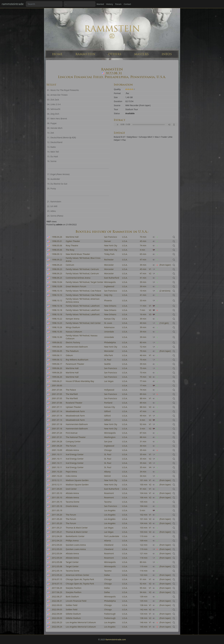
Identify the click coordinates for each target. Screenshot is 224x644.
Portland (108, 403)
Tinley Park (109, 254)
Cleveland (109, 545)
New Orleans (110, 306)
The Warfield (72, 398)
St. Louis (108, 323)
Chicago (108, 579)
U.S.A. (125, 237)
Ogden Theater (73, 241)
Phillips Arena (72, 541)
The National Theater (76, 437)
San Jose (108, 441)
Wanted (100, 4)
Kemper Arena (73, 319)
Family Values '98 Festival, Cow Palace (83, 291)
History (110, 4)
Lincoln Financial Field (76, 601)
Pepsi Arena (71, 472)
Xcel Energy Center (75, 454)
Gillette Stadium (73, 614)
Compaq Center (73, 441)
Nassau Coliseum (74, 332)
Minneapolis (110, 282)
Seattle (107, 364)
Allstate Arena (72, 493)
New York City (111, 245)
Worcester (109, 269)
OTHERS (115, 54)
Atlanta (108, 541)
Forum (118, 4)
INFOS (167, 54)
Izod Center (71, 489)
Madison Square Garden (77, 480)
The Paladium (72, 351)
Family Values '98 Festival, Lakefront (83, 306)
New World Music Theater (78, 254)
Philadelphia (110, 342)
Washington (110, 437)
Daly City (108, 295)
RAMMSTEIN (85, 54)
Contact (127, 4)
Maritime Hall (72, 237)
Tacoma (108, 502)
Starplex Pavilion (74, 588)
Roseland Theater (74, 403)
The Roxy (70, 250)
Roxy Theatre (72, 245)
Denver (108, 241)
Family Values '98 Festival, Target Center (85, 282)
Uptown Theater (73, 407)
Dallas (107, 575)
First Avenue (72, 433)
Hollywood (109, 390)
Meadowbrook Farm (75, 411)
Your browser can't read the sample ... (146, 125)
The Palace (71, 390)
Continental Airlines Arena (78, 278)
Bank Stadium (72, 597)
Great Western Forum (76, 286)
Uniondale (109, 332)
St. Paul (108, 360)
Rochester (109, 260)
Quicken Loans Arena (76, 545)
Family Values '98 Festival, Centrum (82, 269)
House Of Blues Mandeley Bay (80, 381)
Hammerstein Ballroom (77, 347)
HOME (57, 54)
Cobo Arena (71, 476)
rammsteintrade (13, 4)
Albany (107, 472)
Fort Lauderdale (112, 536)
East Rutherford (112, 278)
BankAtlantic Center (75, 536)
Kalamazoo (109, 327)
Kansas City (110, 319)
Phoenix (108, 300)
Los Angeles (110, 510)
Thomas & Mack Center (77, 528)
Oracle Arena (72, 506)
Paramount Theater (75, 364)
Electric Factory (73, 342)
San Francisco (111, 237)
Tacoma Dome (73, 502)
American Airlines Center (78, 575)
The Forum (71, 446)
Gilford (107, 411)
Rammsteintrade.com (116, 639)
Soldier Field (72, 605)
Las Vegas (109, 381)
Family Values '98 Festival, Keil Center (83, 323)
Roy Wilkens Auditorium (77, 360)
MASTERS (141, 54)
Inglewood (109, 286)
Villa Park (108, 355)
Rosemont (109, 493)
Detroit (107, 476)
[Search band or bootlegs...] (44, 4)
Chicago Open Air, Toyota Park (80, 579)
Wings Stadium (73, 327)
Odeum (69, 355)
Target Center (72, 562)
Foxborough (110, 614)
